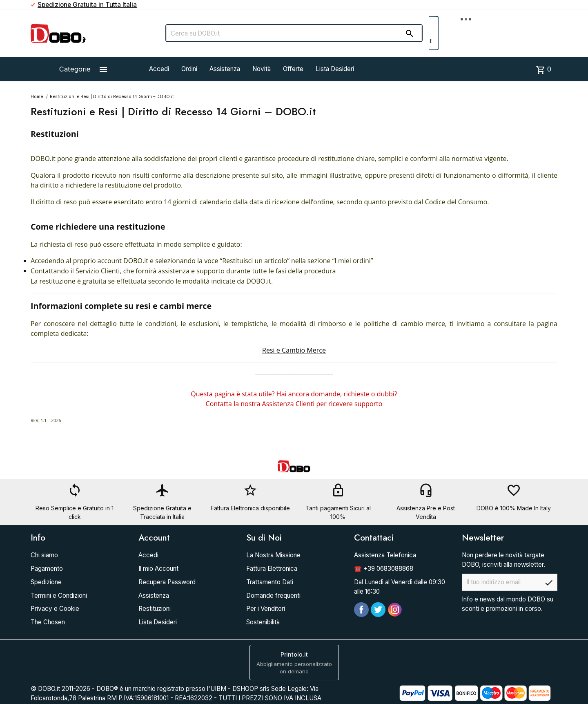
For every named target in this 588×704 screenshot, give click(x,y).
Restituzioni (155, 609)
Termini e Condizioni (59, 596)
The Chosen (48, 622)
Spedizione (46, 582)
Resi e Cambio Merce (294, 350)
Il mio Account (158, 569)
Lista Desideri (335, 69)
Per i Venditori (266, 609)
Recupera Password (167, 582)
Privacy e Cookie (55, 609)
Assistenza (225, 69)
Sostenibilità (263, 622)
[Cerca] (294, 33)
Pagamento (47, 569)
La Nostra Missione (273, 555)
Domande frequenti (273, 596)
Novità (262, 69)
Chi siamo (44, 555)
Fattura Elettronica (272, 569)
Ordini (189, 69)
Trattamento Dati (270, 582)
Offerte (293, 69)
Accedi (159, 69)
